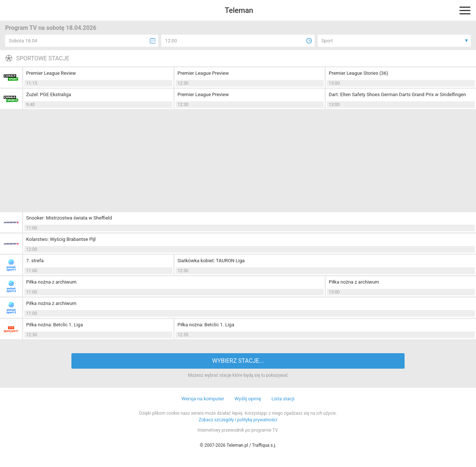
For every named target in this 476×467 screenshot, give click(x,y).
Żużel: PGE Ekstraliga (49, 94)
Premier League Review (51, 73)
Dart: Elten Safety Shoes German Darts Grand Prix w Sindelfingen (397, 94)
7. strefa (35, 261)
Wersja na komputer (203, 399)
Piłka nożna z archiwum (51, 282)
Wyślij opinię (248, 399)
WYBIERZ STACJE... (238, 361)
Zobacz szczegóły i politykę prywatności (238, 420)
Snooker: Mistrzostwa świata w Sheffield (69, 218)
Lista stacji (283, 399)
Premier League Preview (203, 73)
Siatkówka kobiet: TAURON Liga (211, 261)
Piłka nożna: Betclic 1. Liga (54, 325)
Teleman (239, 10)
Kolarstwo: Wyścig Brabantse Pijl (61, 239)
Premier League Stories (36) (358, 73)
